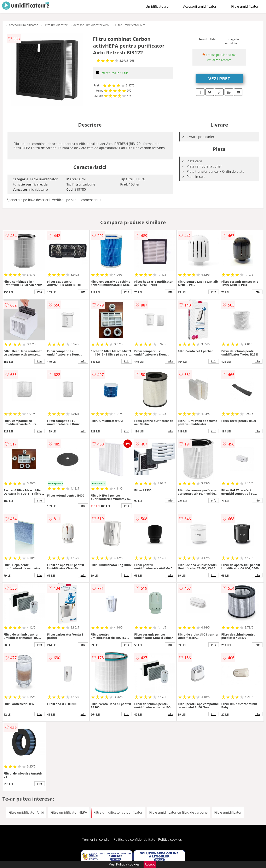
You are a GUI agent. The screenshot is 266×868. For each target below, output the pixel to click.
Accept (150, 864)
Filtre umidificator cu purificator (118, 812)
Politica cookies (170, 839)
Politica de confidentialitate (134, 839)
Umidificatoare (157, 6)
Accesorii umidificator (200, 6)
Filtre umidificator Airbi (131, 25)
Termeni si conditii (96, 839)
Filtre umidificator (245, 6)
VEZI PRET (219, 78)
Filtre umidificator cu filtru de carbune (178, 812)
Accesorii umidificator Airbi (91, 25)
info (40, 292)
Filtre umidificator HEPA (69, 812)
